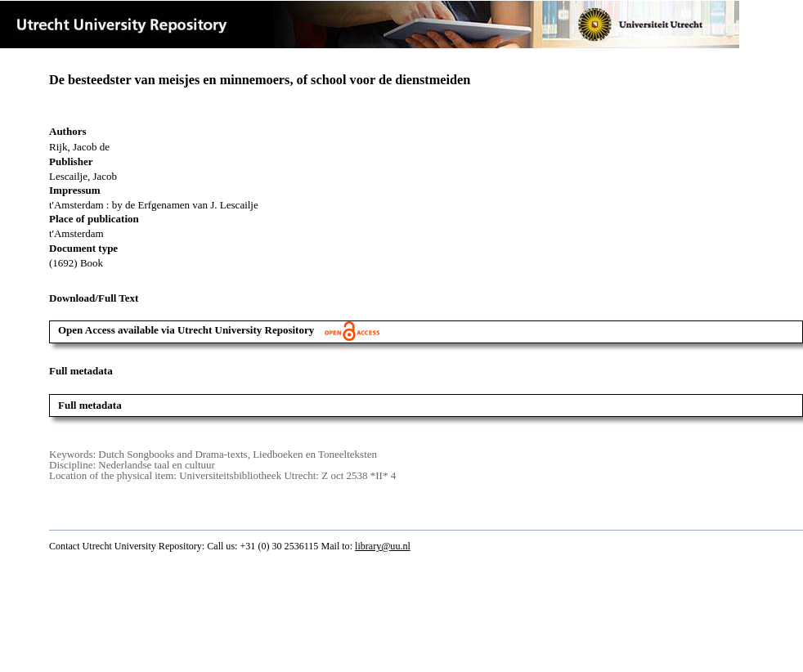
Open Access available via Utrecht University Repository (219, 330)
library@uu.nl (383, 546)
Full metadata (90, 405)
